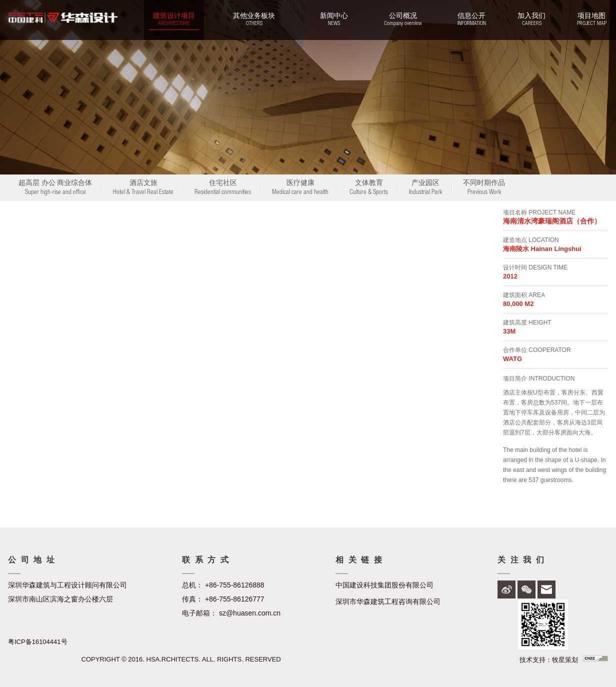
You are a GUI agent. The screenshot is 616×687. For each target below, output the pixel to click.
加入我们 (531, 20)
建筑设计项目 (174, 20)
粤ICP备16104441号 (38, 642)
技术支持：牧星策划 (549, 660)
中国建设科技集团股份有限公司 (384, 585)
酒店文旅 (143, 188)
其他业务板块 (254, 20)
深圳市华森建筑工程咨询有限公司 (388, 601)
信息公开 (471, 20)
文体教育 (369, 188)
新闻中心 (334, 20)
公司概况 (403, 20)
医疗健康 (300, 188)
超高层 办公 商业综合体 (55, 188)
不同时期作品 (484, 188)
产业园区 (425, 188)
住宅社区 (223, 188)
